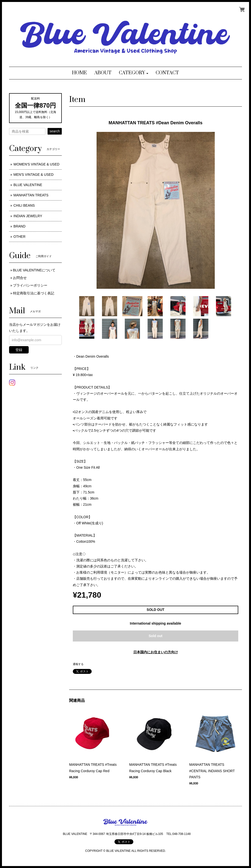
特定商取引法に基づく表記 (34, 293)
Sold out (156, 636)
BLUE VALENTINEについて (34, 270)
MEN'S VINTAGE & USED (33, 175)
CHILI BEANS (24, 205)
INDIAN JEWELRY (28, 216)
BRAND (19, 226)
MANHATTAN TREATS (31, 195)
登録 (19, 350)
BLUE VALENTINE (28, 185)
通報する (78, 664)
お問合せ (20, 278)
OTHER (19, 237)
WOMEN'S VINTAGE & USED (37, 164)
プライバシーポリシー (30, 285)
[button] (134, 73)
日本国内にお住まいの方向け (156, 652)
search (55, 131)
